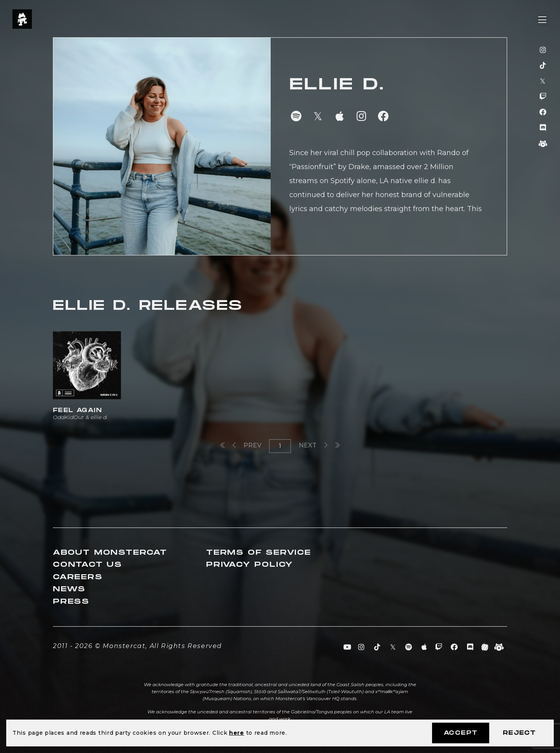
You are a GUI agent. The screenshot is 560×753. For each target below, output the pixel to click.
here (237, 733)
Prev (247, 445)
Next (313, 445)
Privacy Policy (250, 565)
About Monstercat (110, 553)
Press (71, 602)
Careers (78, 577)
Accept (461, 733)
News (69, 589)
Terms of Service (259, 553)
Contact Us (87, 565)
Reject (519, 733)
